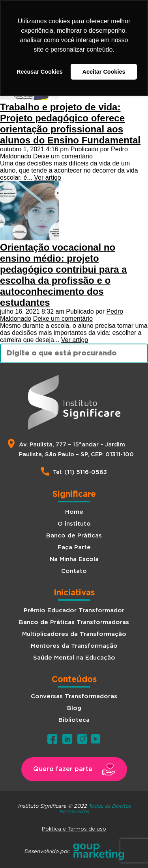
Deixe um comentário (63, 156)
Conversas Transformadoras (74, 696)
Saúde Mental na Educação (74, 658)
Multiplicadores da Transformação (74, 634)
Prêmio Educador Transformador (74, 611)
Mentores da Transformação (74, 646)
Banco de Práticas (74, 536)
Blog (74, 708)
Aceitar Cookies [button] (104, 72)
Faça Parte (74, 547)
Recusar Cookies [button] (40, 72)
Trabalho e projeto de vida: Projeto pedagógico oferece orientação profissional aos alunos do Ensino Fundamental (70, 124)
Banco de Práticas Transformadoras (74, 622)
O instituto (74, 524)
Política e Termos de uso (74, 829)
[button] (74, 769)
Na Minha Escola (74, 559)
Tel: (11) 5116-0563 (80, 472)
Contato (74, 571)
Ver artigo (47, 178)
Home (74, 512)
